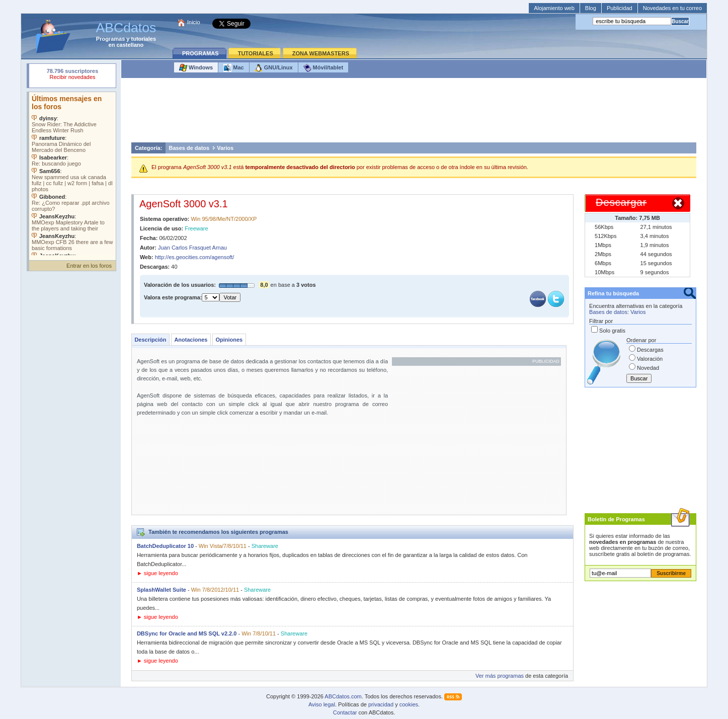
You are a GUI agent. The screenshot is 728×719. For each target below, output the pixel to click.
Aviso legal (322, 704)
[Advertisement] (414, 113)
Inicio (194, 22)
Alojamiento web (554, 8)
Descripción (150, 340)
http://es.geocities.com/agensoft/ (195, 257)
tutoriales (144, 39)
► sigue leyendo (157, 573)
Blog (591, 8)
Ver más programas (500, 676)
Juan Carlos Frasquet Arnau (192, 248)
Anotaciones (191, 340)
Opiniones (229, 340)
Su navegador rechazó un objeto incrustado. (72, 75)
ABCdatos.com (343, 696)
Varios (225, 148)
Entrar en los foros (89, 266)
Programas (110, 39)
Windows (196, 68)
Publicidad (620, 8)
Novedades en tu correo (672, 8)
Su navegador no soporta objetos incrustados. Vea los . (72, 174)
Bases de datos (189, 148)
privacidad (381, 704)
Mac (233, 68)
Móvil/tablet (323, 68)
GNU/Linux (274, 68)
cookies (409, 704)
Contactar (345, 712)
